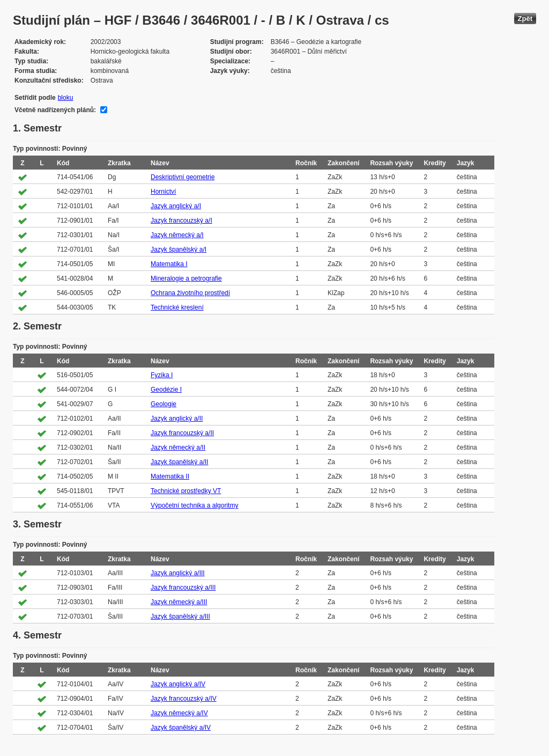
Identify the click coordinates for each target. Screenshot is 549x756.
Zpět (525, 19)
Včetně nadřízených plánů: (55, 110)
